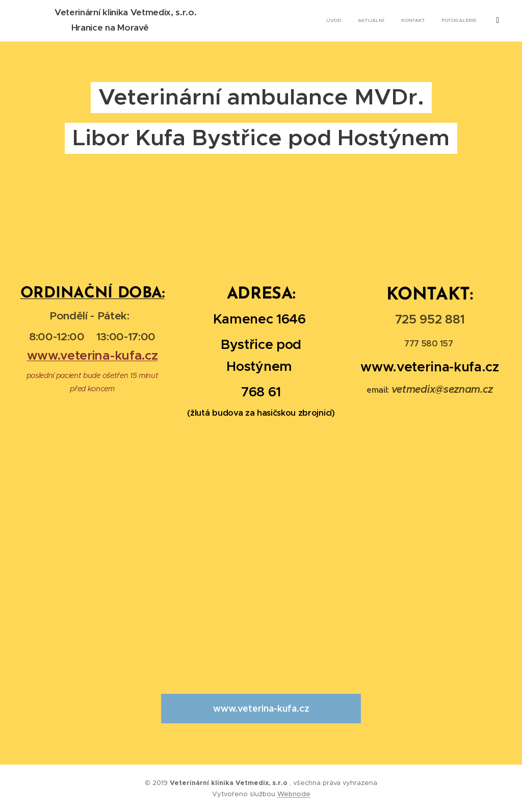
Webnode (294, 794)
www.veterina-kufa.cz (93, 355)
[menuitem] (442, 21)
